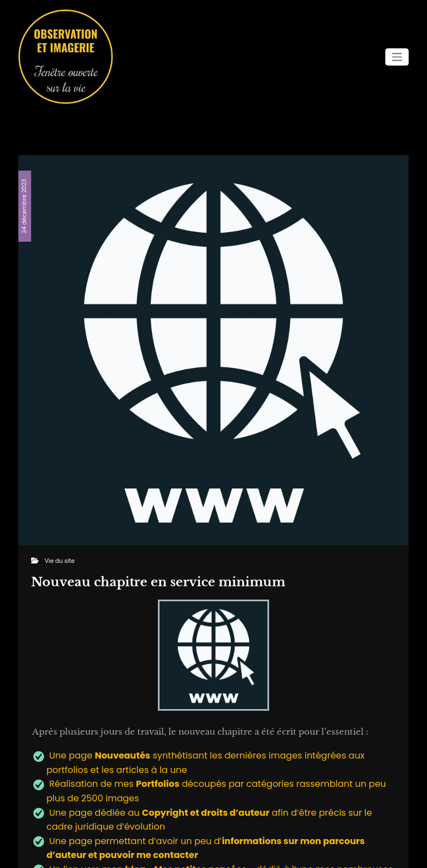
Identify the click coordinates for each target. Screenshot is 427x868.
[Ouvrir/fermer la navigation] (397, 57)
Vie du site (59, 561)
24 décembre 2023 (24, 206)
